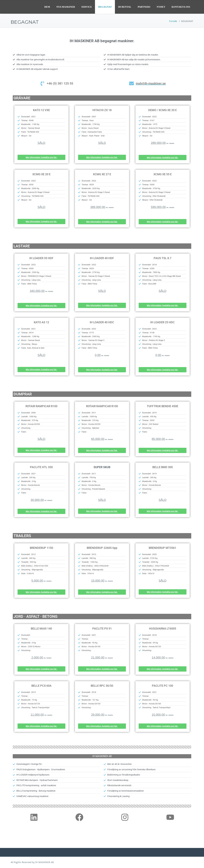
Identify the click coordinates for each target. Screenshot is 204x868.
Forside (173, 21)
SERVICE (87, 7)
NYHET (161, 7)
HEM (47, 7)
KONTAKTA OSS (181, 7)
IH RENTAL (125, 7)
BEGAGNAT (105, 7)
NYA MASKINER (66, 7)
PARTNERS (144, 7)
